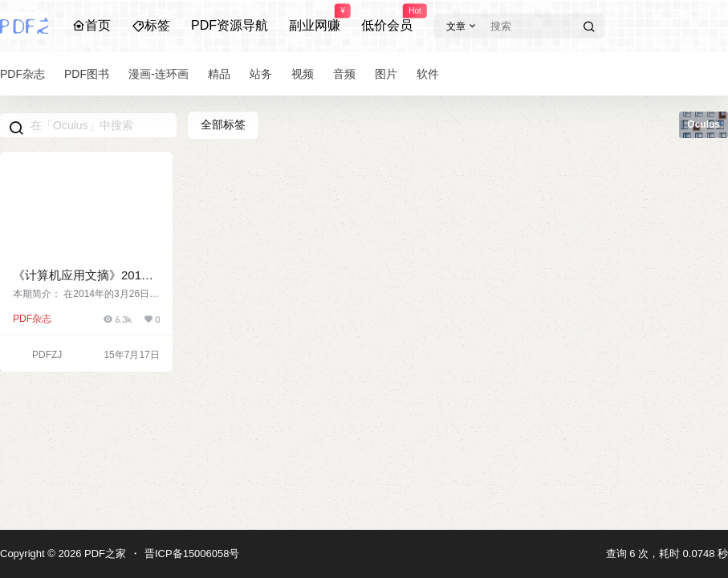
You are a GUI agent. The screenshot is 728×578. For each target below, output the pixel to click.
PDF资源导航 (230, 25)
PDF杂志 (32, 319)
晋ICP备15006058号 (192, 554)
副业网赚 (315, 18)
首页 (92, 25)
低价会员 (387, 18)
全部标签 (223, 124)
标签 (151, 25)
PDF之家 (104, 554)
